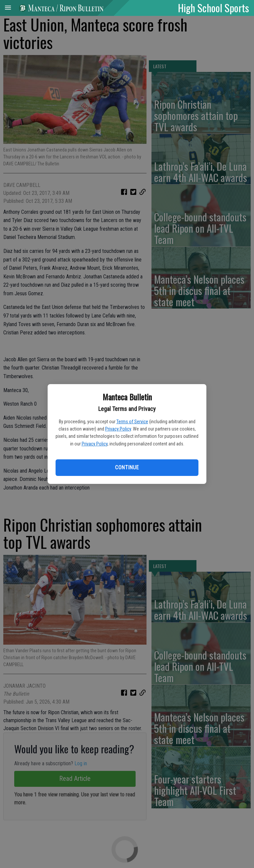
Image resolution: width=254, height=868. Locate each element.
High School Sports (213, 8)
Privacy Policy (118, 429)
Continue (127, 467)
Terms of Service (132, 422)
